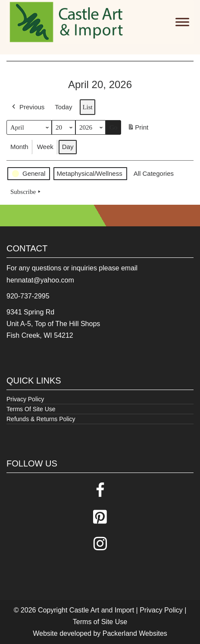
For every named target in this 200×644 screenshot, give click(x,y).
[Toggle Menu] (182, 22)
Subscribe (26, 192)
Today (63, 107)
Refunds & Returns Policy (41, 419)
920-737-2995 (28, 296)
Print (138, 129)
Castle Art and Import (102, 610)
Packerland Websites (135, 633)
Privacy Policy (25, 399)
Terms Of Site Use (31, 409)
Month (19, 147)
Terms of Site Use (100, 622)
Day (68, 147)
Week (45, 147)
